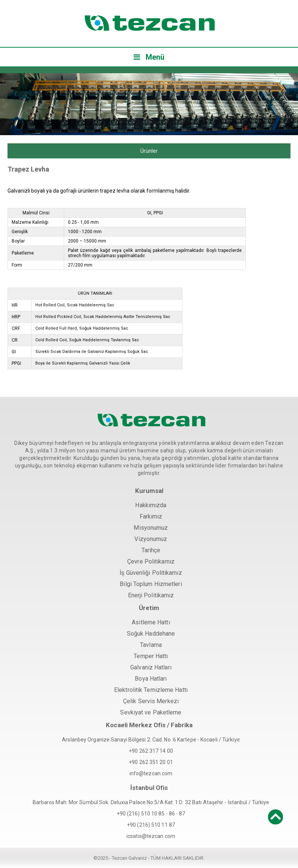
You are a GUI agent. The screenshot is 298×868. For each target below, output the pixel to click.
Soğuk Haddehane (151, 634)
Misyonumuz (151, 528)
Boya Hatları (151, 679)
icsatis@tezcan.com (151, 836)
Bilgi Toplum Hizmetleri (151, 584)
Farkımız (151, 516)
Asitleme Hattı (151, 622)
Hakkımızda (151, 505)
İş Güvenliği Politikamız (151, 573)
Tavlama (151, 645)
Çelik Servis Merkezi (151, 701)
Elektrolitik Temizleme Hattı (151, 690)
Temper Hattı (151, 656)
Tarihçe (151, 550)
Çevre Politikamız (151, 561)
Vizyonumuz (151, 539)
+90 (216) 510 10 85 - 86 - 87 (151, 814)
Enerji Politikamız (151, 595)
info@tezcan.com (151, 773)
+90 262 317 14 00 (151, 751)
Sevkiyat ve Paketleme (151, 712)
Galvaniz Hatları (151, 667)
